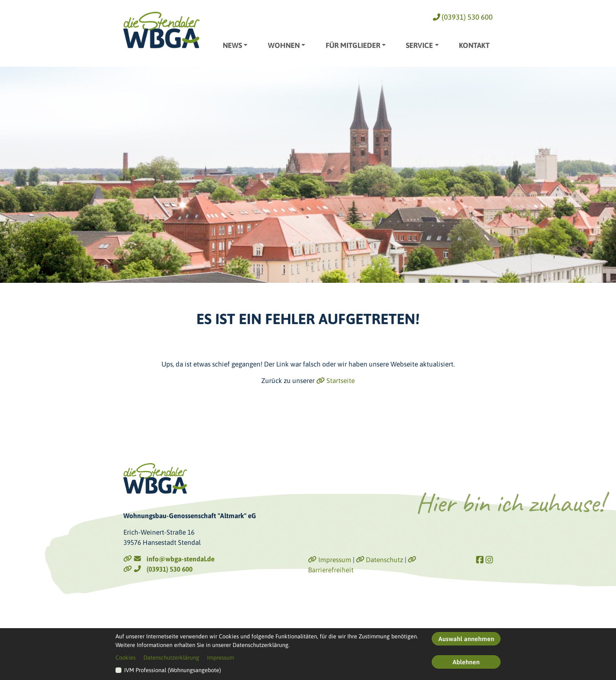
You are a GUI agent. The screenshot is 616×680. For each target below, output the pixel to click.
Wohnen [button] (284, 45)
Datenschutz (380, 560)
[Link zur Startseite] (162, 30)
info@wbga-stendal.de (169, 559)
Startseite (335, 381)
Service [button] (419, 45)
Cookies (126, 657)
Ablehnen (466, 662)
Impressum (330, 560)
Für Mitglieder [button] (353, 45)
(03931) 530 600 (463, 17)
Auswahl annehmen (466, 639)
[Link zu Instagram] (489, 560)
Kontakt (474, 45)
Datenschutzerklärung (171, 657)
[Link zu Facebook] (480, 560)
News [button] (232, 45)
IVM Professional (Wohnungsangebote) (172, 670)
